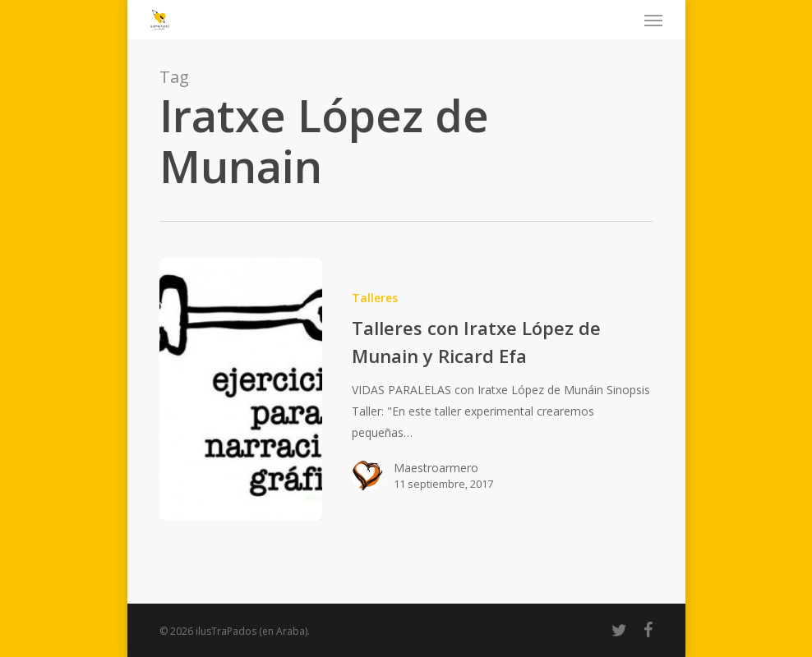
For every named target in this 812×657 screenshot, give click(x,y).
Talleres (375, 298)
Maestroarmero (436, 468)
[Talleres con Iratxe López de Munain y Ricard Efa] (241, 389)
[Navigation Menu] (653, 20)
